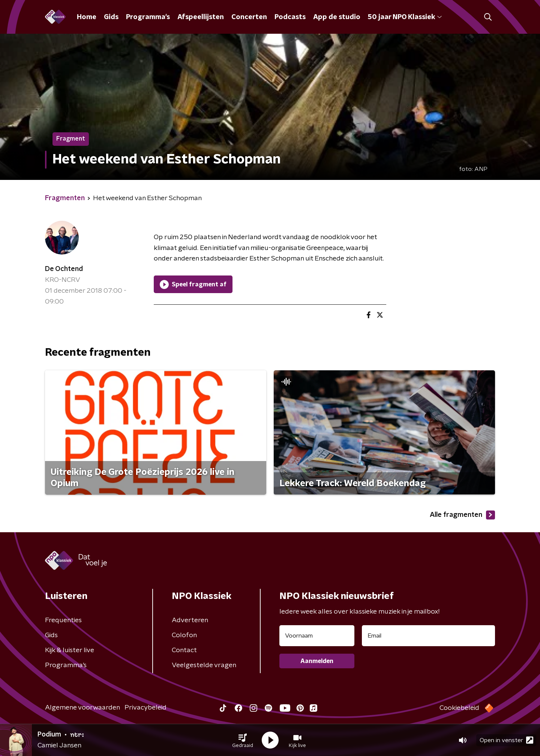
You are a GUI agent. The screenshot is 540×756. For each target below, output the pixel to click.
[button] (243, 740)
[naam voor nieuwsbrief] (317, 636)
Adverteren (190, 620)
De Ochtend (64, 269)
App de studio (337, 17)
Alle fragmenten (462, 515)
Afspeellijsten (201, 17)
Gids (111, 17)
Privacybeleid (145, 708)
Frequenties (63, 620)
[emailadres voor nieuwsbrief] (428, 636)
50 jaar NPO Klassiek (405, 17)
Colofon (184, 635)
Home (87, 17)
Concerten (249, 17)
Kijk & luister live (70, 650)
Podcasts (290, 17)
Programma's (148, 17)
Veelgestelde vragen (204, 665)
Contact (184, 650)
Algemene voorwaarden (82, 708)
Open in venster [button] (506, 740)
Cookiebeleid (459, 708)
